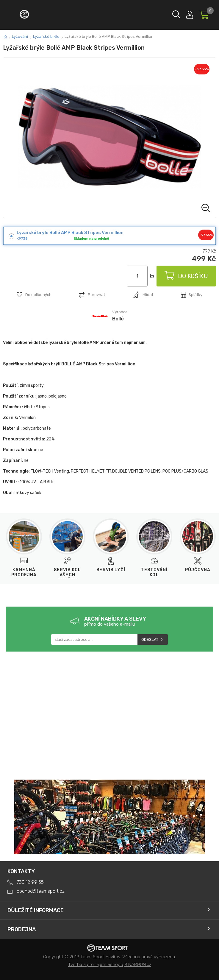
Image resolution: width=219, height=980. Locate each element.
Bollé (118, 319)
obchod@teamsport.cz (41, 891)
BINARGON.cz (138, 965)
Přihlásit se (190, 14)
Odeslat (150, 639)
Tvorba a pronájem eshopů (96, 965)
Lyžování (20, 36)
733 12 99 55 (30, 882)
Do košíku (186, 276)
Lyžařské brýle (46, 36)
